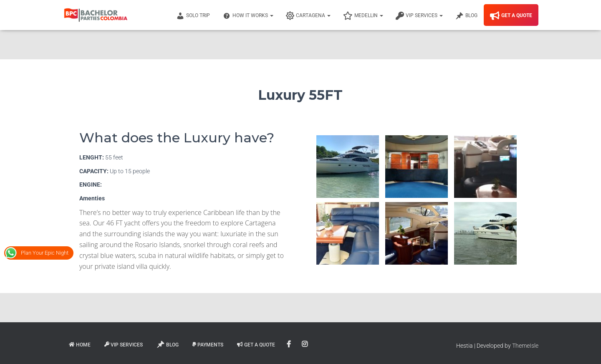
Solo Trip (193, 16)
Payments (208, 345)
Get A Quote (511, 16)
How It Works (248, 16)
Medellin (363, 16)
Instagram (305, 344)
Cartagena (308, 16)
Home (80, 345)
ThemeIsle (525, 346)
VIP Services (419, 16)
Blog (466, 16)
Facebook (289, 344)
